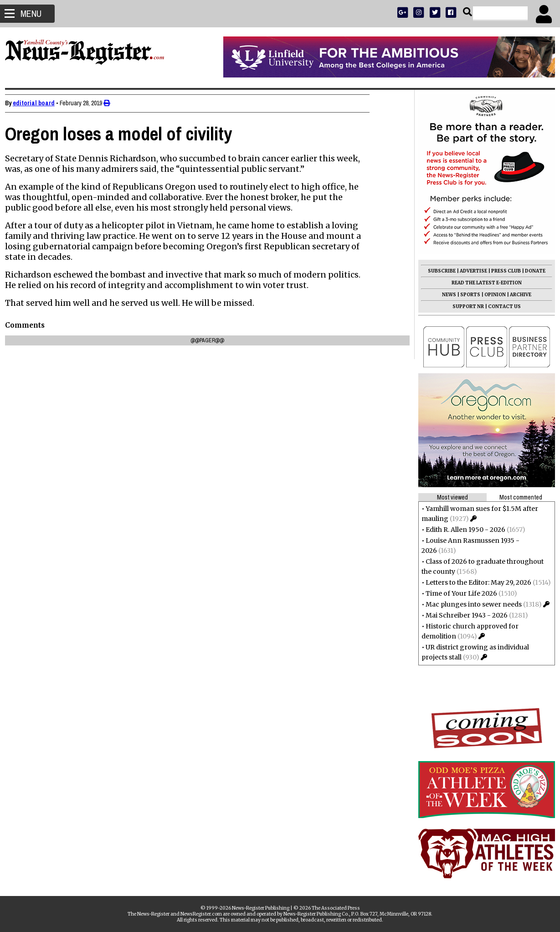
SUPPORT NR (464, 306)
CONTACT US (500, 306)
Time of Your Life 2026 (457, 593)
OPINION (491, 295)
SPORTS (466, 295)
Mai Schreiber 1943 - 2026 (462, 615)
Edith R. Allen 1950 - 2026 (461, 530)
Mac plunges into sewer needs (470, 604)
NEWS (445, 295)
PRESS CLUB (502, 271)
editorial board (38, 103)
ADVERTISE (469, 271)
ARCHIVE (516, 295)
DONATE (531, 271)
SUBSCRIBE (438, 271)
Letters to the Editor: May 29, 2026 (474, 582)
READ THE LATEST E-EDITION (483, 283)
